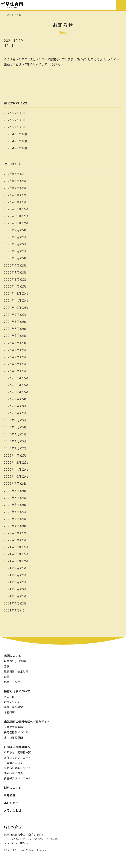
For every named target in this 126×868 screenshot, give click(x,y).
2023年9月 (12, 399)
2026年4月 (12, 181)
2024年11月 (13, 300)
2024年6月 (12, 336)
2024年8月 (12, 322)
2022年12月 (13, 463)
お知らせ (10, 795)
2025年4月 (12, 265)
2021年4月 (12, 603)
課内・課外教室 (13, 707)
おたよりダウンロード (17, 758)
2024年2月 (12, 364)
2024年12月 (13, 293)
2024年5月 (12, 343)
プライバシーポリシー (17, 843)
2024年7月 (12, 329)
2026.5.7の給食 (15, 113)
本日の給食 (11, 803)
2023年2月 (12, 448)
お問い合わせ (13, 810)
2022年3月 (12, 526)
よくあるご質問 (13, 738)
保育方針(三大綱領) (16, 661)
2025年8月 (12, 237)
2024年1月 (12, 371)
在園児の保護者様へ (17, 747)
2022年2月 (12, 533)
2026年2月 (12, 195)
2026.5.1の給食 (15, 127)
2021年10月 (13, 561)
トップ (8, 15)
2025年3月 (12, 272)
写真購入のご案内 (15, 763)
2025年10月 (13, 223)
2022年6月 (12, 505)
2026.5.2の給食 (15, 120)
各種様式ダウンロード (17, 778)
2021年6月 (12, 589)
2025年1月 (12, 286)
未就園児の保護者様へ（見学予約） (27, 722)
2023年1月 (12, 456)
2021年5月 (12, 596)
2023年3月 (12, 441)
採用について (13, 788)
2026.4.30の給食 (16, 134)
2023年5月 (12, 427)
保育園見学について (16, 732)
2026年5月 (12, 174)
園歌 (7, 666)
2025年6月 (12, 251)
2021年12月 (13, 547)
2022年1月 (12, 540)
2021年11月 (13, 554)
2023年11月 (13, 385)
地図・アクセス (13, 682)
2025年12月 (13, 209)
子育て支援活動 (13, 727)
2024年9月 (12, 315)
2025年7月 (12, 244)
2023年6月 (12, 420)
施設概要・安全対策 (16, 672)
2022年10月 (13, 477)
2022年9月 (12, 484)
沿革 (7, 677)
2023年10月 (13, 392)
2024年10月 (13, 308)
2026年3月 (12, 188)
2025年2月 (12, 279)
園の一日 (9, 697)
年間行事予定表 (13, 773)
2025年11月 (13, 216)
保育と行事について (17, 691)
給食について (12, 702)
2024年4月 (12, 350)
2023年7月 (12, 413)
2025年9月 (12, 230)
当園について (13, 656)
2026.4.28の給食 (16, 141)
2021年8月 (12, 575)
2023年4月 (12, 434)
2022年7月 (12, 498)
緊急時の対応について (17, 768)
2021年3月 (12, 610)
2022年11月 (13, 470)
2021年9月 (12, 568)
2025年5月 (12, 258)
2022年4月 (12, 519)
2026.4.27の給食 (16, 148)
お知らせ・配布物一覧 (17, 752)
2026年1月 (12, 202)
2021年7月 (12, 582)
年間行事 (9, 712)
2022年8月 (12, 491)
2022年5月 (12, 512)
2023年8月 (12, 406)
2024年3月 (12, 357)
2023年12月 (13, 378)
